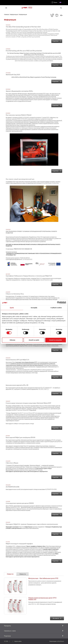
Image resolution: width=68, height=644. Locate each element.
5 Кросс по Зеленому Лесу (15, 294)
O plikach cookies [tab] (56, 308)
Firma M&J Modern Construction (50, 183)
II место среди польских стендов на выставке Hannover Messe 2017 (28, 403)
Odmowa (12, 340)
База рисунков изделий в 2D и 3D (17, 385)
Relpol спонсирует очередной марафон (19, 544)
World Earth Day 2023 (13, 75)
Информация (14, 14)
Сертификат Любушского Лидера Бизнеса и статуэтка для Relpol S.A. (29, 276)
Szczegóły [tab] (34, 308)
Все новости (56, 618)
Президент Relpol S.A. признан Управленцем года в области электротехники (32, 524)
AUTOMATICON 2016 (12, 487)
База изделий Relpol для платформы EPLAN (20, 437)
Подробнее (33, 410)
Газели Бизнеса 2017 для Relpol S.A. (18, 360)
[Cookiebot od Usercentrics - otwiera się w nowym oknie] (58, 303)
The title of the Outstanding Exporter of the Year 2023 (23, 27)
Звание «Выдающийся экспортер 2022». (20, 91)
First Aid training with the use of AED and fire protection (24, 51)
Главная (6, 14)
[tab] (10, 574)
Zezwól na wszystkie (56, 340)
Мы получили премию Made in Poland (19, 115)
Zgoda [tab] (12, 308)
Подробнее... (56, 41)
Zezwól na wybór (34, 340)
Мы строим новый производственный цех (20, 179)
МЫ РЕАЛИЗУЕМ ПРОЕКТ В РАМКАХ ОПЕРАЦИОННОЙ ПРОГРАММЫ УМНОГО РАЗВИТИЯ (31, 232)
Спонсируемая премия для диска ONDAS (20, 503)
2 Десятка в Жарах (12, 463)
